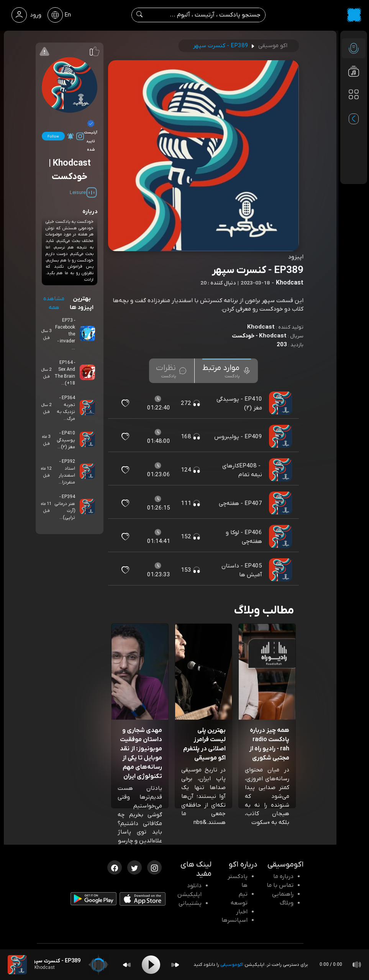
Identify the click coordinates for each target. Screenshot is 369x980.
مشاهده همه (54, 303)
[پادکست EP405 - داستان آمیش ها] (281, 570)
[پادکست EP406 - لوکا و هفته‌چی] (281, 537)
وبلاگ (287, 903)
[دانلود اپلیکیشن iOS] (143, 901)
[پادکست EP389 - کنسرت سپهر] (17, 965)
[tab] (227, 371)
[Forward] (175, 965)
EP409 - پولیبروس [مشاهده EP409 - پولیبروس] (238, 437)
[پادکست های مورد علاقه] (354, 110)
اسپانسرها (235, 920)
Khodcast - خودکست (259, 336)
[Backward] (127, 965)
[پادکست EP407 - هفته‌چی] (281, 503)
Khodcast (261, 327)
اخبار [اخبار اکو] (242, 912)
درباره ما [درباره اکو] (283, 876)
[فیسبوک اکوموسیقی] (115, 867)
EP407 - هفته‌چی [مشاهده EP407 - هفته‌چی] (240, 503)
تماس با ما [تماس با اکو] (280, 885)
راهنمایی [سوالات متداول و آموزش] (283, 894)
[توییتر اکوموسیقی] (134, 867)
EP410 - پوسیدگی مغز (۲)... (66, 440)
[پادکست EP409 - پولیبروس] (281, 437)
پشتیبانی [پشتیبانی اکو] (190, 903)
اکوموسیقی (232, 965)
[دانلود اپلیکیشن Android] (93, 900)
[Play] (151, 965)
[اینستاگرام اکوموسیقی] (154, 867)
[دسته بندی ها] (354, 94)
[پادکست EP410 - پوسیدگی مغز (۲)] (281, 403)
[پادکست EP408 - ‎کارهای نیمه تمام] (281, 470)
